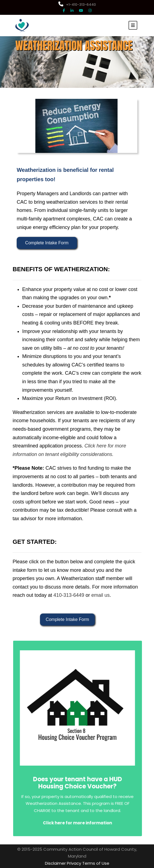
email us (100, 595)
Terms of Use (96, 863)
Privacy (74, 863)
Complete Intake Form (47, 243)
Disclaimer (55, 863)
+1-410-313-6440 (77, 5)
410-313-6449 (69, 595)
